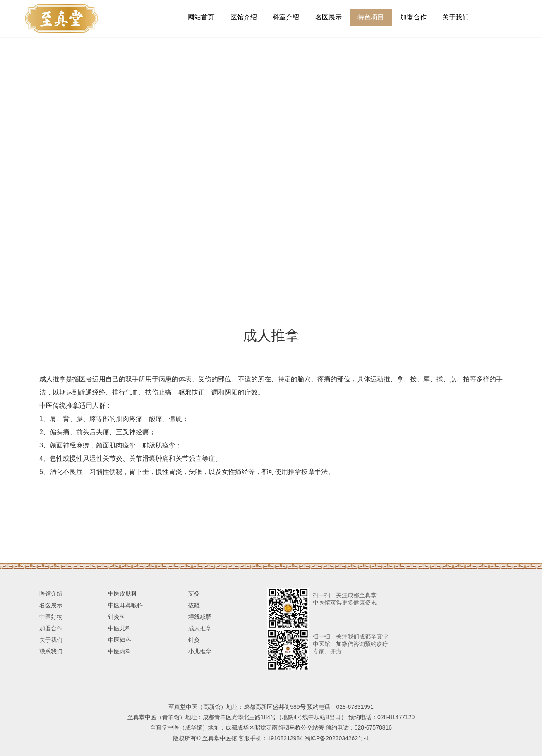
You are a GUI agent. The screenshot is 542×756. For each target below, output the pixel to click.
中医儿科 (120, 628)
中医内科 (120, 651)
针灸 (194, 640)
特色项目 (371, 17)
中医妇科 (120, 640)
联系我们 (51, 651)
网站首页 (201, 17)
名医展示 (329, 17)
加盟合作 (413, 17)
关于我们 (456, 17)
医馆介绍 (244, 17)
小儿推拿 (200, 651)
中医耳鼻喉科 (125, 605)
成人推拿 (200, 628)
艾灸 (194, 593)
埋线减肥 (200, 617)
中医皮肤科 (122, 593)
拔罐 (194, 605)
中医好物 (51, 617)
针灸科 (117, 617)
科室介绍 (286, 17)
